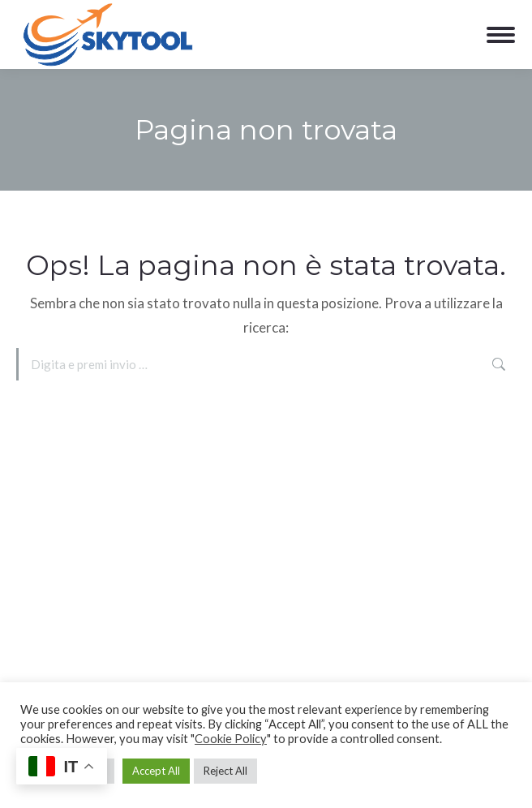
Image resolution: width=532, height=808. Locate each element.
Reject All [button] (225, 771)
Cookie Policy (231, 739)
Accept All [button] (156, 771)
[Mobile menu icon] (501, 35)
